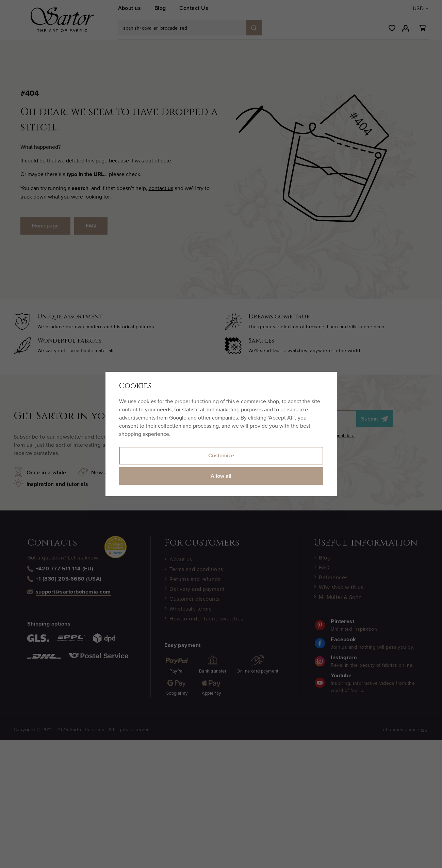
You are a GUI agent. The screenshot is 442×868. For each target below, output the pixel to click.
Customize (221, 455)
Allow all (221, 476)
